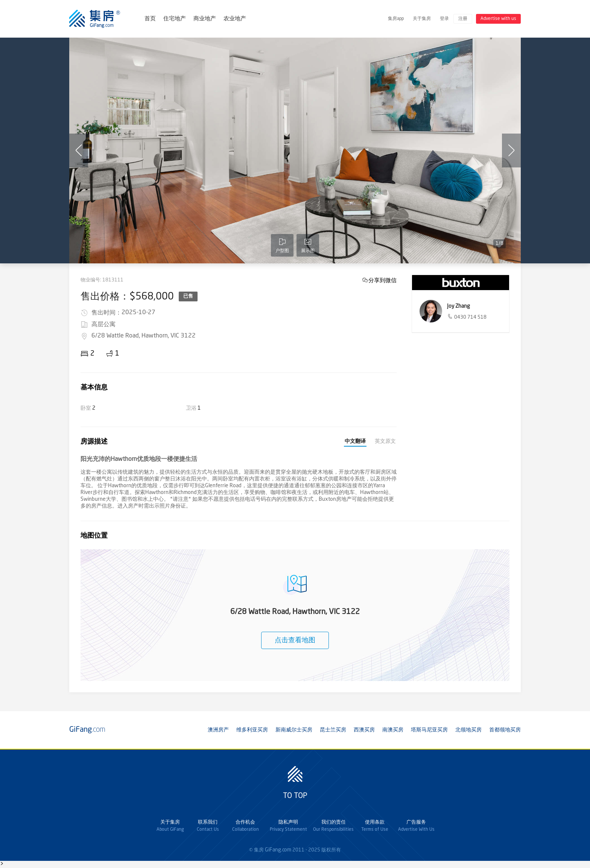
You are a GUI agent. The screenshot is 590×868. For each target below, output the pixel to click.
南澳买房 (393, 730)
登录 (444, 19)
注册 (463, 19)
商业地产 (205, 19)
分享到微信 (382, 280)
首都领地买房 (505, 730)
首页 (150, 19)
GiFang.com (278, 850)
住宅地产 (175, 19)
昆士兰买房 (333, 730)
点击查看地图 (295, 640)
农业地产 (235, 19)
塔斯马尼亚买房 (429, 730)
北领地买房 (468, 730)
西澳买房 (364, 730)
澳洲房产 (218, 730)
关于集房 (422, 19)
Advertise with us (498, 19)
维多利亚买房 (252, 730)
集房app (396, 19)
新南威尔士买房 (294, 730)
